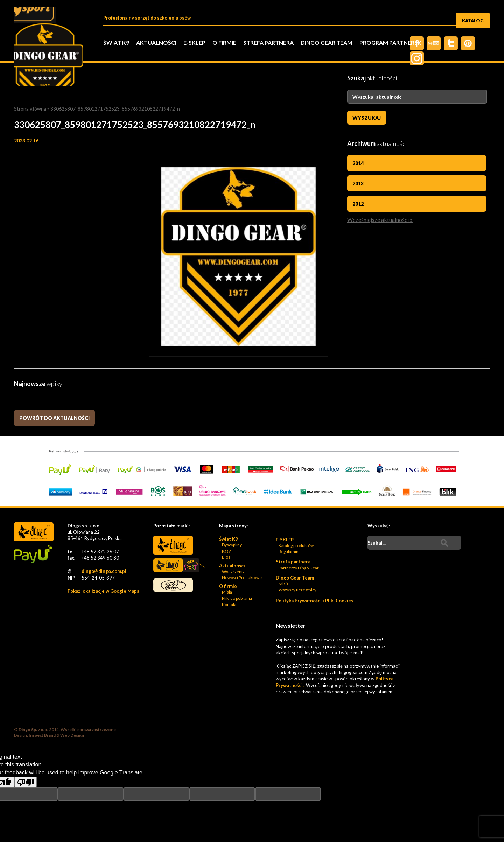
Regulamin (289, 506)
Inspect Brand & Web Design (56, 690)
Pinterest (465, 43)
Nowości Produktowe (242, 532)
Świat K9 (116, 43)
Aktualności (156, 43)
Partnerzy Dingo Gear (299, 522)
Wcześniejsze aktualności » (380, 217)
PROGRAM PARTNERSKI (391, 43)
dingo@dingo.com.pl (104, 526)
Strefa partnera (268, 43)
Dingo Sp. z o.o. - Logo (52, 52)
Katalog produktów (296, 500)
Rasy (226, 506)
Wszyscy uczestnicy (297, 545)
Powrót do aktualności (54, 373)
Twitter (430, 43)
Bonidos (173, 541)
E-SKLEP (194, 43)
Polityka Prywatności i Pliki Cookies (315, 555)
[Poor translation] (26, 737)
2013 (358, 183)
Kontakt (229, 559)
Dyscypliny (232, 500)
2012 (358, 202)
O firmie (224, 43)
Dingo (173, 500)
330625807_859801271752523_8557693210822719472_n (115, 109)
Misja (227, 547)
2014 (358, 163)
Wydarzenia (233, 526)
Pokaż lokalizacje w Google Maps (103, 546)
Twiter (448, 43)
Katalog (473, 19)
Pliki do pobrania (237, 553)
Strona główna (30, 109)
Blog (226, 512)
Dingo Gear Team (327, 43)
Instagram (483, 43)
